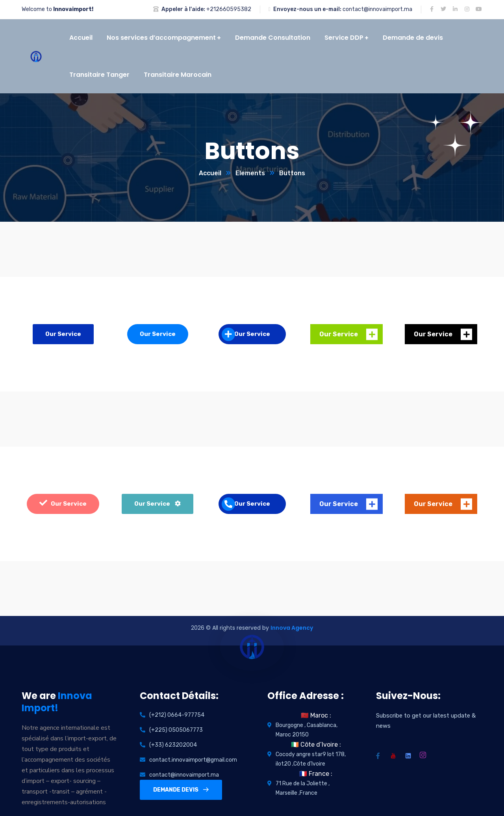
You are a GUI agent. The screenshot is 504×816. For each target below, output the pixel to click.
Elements (250, 173)
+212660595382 (229, 9)
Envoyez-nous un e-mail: (307, 9)
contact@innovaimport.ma (377, 9)
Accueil (210, 173)
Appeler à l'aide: (183, 9)
